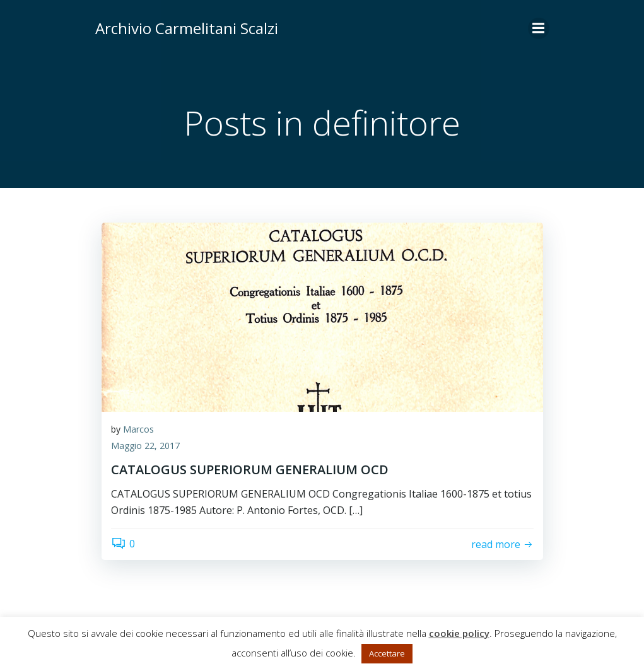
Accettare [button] (387, 653)
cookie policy (459, 633)
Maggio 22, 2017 (145, 446)
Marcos (138, 429)
